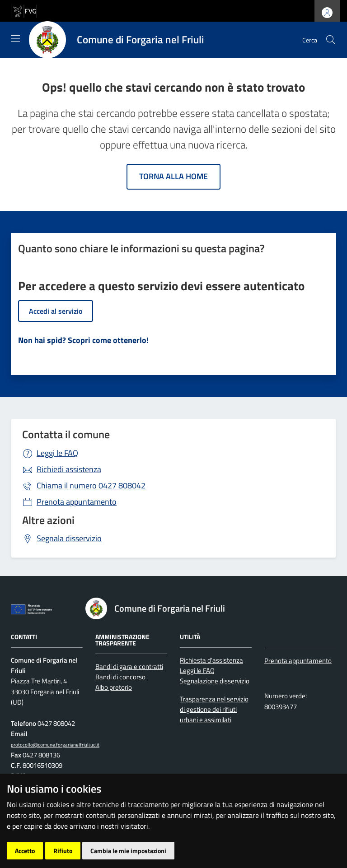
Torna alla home (173, 176)
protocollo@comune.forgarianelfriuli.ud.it (55, 745)
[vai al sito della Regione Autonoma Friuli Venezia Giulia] (24, 10)
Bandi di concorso (120, 677)
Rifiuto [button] (63, 851)
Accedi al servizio (56, 311)
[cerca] (331, 40)
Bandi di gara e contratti (129, 666)
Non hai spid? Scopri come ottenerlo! (83, 340)
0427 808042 (91, 485)
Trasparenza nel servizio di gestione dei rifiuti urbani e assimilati (214, 710)
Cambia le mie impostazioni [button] (128, 851)
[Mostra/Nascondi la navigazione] (15, 38)
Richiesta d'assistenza (211, 660)
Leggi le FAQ (57, 453)
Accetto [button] (25, 851)
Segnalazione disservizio (215, 681)
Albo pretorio (114, 687)
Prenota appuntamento (77, 502)
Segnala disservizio (69, 538)
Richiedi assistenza (69, 469)
